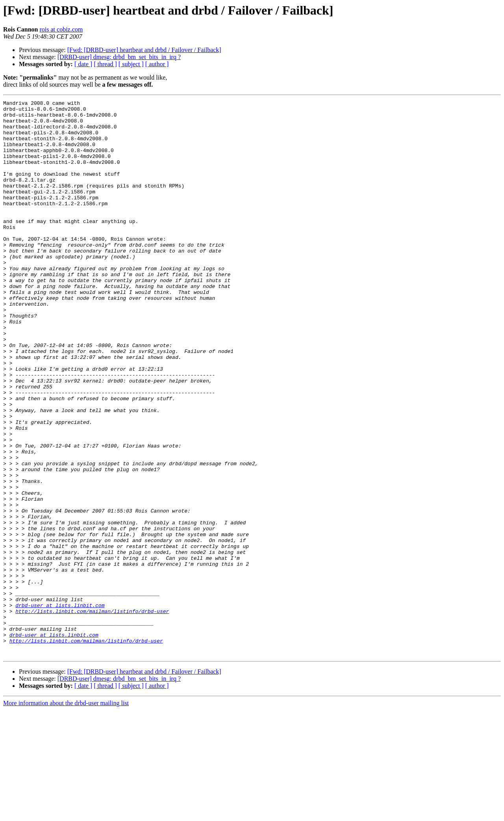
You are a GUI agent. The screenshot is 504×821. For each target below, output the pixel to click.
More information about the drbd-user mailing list (66, 814)
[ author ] (157, 64)
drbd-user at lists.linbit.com (60, 707)
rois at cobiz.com (61, 29)
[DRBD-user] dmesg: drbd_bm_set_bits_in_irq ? (119, 57)
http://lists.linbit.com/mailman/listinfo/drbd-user (92, 714)
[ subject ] (131, 64)
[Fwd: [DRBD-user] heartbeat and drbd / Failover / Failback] (144, 50)
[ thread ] (105, 64)
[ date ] (83, 64)
